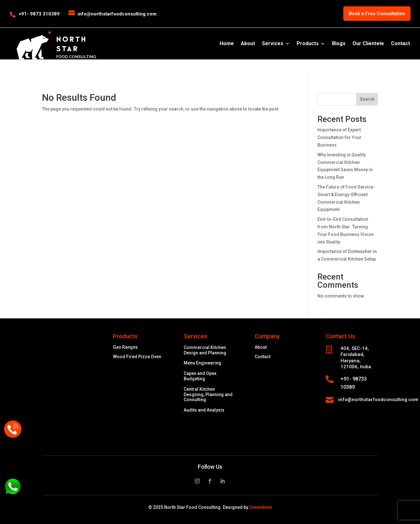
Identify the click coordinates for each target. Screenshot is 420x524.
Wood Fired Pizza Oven (137, 357)
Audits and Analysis (204, 410)
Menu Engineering (202, 363)
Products (308, 44)
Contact (400, 44)
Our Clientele (368, 44)
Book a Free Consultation (377, 14)
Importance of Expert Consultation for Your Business (340, 137)
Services (273, 44)
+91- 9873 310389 (39, 14)
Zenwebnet (260, 507)
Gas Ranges (125, 347)
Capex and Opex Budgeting (200, 376)
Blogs (339, 44)
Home (227, 44)
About (248, 44)
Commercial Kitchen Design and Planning (205, 350)
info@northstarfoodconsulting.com (378, 400)
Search (367, 99)
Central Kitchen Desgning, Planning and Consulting (208, 395)
